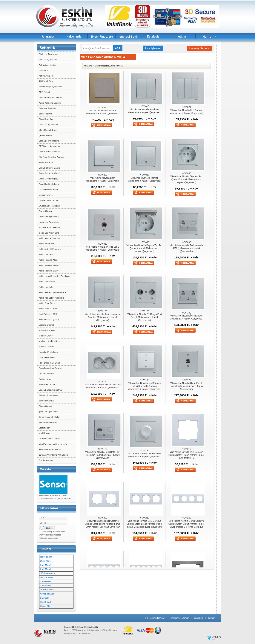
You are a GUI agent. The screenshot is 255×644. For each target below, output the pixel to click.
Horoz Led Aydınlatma (49, 222)
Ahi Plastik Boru (46, 81)
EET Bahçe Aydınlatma (49, 146)
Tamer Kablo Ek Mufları (50, 417)
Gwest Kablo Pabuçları (49, 206)
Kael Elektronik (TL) (48, 314)
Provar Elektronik (47, 374)
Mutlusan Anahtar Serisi (50, 341)
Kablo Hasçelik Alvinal (49, 265)
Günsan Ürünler (46, 195)
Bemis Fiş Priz (45, 114)
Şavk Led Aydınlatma (49, 412)
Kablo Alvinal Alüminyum (50, 249)
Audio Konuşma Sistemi (50, 103)
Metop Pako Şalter (47, 330)
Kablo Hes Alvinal (47, 282)
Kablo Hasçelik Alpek (49, 260)
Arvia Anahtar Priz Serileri (51, 97)
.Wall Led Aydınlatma (49, 54)
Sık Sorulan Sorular (155, 618)
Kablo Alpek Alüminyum (50, 238)
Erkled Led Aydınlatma (49, 184)
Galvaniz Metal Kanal (49, 190)
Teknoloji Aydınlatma (48, 422)
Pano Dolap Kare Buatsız (50, 368)
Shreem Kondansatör (49, 395)
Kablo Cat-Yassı (46, 255)
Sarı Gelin (45, 598)
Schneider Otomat (47, 384)
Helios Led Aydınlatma (49, 217)
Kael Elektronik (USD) (49, 319)
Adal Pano (44, 70)
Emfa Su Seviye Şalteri (49, 168)
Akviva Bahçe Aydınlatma (50, 87)
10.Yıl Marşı (46, 561)
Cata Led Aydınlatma (48, 125)
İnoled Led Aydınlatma (49, 233)
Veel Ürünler (45, 433)
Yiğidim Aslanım (47, 573)
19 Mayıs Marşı (47, 590)
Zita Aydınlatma (46, 460)
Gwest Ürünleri (46, 211)
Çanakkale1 (46, 581)
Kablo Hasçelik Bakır (48, 271)
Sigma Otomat (45, 406)
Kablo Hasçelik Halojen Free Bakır (55, 276)
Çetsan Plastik (45, 135)
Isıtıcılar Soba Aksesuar (50, 227)
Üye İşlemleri (153, 48)
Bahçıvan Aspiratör (47, 108)
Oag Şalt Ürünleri (47, 357)
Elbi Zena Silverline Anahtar (52, 157)
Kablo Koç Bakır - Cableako (52, 298)
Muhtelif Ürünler (46, 336)
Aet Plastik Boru (46, 76)
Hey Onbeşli (46, 602)
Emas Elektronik (46, 162)
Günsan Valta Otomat (49, 200)
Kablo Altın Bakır (46, 244)
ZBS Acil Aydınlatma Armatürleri (53, 455)
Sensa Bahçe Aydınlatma (50, 390)
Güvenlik (198, 618)
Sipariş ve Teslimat (179, 618)
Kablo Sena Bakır (47, 303)
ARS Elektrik (45, 92)
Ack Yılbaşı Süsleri (47, 65)
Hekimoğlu (45, 606)
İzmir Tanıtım (46, 557)
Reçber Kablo (45, 379)
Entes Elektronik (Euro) (49, 173)
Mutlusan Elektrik (47, 347)
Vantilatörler (44, 428)
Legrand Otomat (46, 325)
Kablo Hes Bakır (46, 287)
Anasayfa (88, 66)
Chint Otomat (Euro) (48, 130)
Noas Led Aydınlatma (49, 352)
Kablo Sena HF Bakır (49, 309)
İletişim (212, 618)
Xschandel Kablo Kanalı (50, 449)
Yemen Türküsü (47, 594)
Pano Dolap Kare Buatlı (50, 363)
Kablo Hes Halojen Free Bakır (53, 292)
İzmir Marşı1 (46, 565)
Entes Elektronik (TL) (49, 179)
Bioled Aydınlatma (47, 119)
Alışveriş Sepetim (200, 48)
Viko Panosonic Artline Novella (53, 444)
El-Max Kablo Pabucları (50, 152)
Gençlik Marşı (46, 577)
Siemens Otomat (47, 401)
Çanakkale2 (46, 586)
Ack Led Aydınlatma (48, 60)
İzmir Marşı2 (46, 569)
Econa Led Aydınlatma (49, 141)
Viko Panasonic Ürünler (50, 439)
